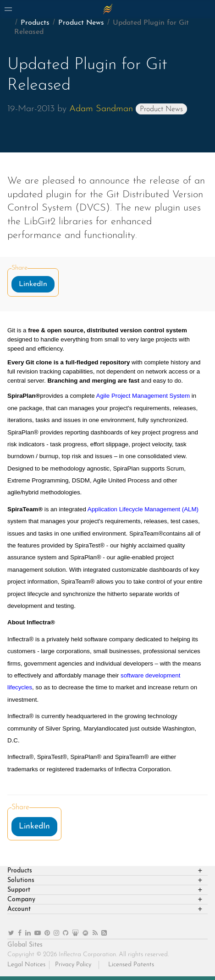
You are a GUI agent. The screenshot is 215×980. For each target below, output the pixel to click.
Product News (81, 23)
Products (35, 23)
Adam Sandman (101, 109)
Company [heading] (21, 900)
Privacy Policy (73, 965)
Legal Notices (26, 965)
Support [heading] (19, 890)
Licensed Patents (131, 965)
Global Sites (25, 945)
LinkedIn (33, 284)
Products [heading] (20, 871)
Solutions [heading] (21, 880)
